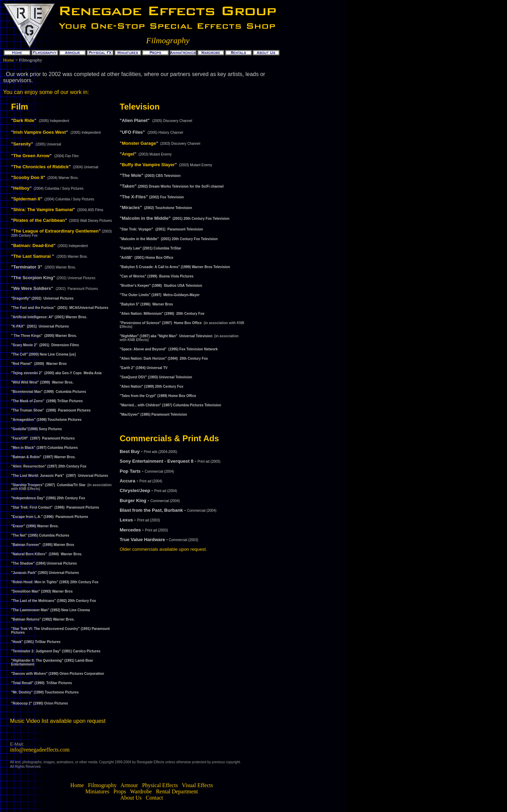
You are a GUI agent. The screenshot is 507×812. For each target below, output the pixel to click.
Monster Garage (139, 143)
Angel (128, 154)
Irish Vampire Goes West (39, 132)
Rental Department (177, 791)
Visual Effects (197, 785)
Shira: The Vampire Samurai (43, 210)
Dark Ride (24, 120)
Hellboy (21, 188)
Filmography (102, 785)
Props (119, 791)
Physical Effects (160, 785)
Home (9, 60)
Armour (129, 785)
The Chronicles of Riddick (41, 167)
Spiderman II (27, 199)
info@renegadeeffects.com (40, 750)
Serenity (22, 144)
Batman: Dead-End (33, 246)
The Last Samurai (32, 256)
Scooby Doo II (28, 177)
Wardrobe (140, 791)
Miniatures (97, 791)
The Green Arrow (31, 156)
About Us (131, 798)
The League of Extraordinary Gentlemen (56, 231)
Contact (154, 798)
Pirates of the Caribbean (39, 220)
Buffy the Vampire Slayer (148, 165)
